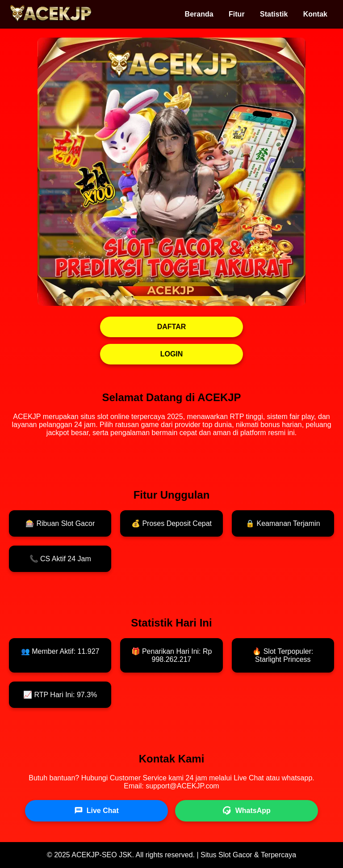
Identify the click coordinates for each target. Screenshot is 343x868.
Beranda (199, 14)
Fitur (237, 14)
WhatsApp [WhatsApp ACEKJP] (247, 811)
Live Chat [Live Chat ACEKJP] (96, 811)
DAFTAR (172, 327)
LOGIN (172, 354)
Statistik (274, 14)
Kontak (315, 14)
